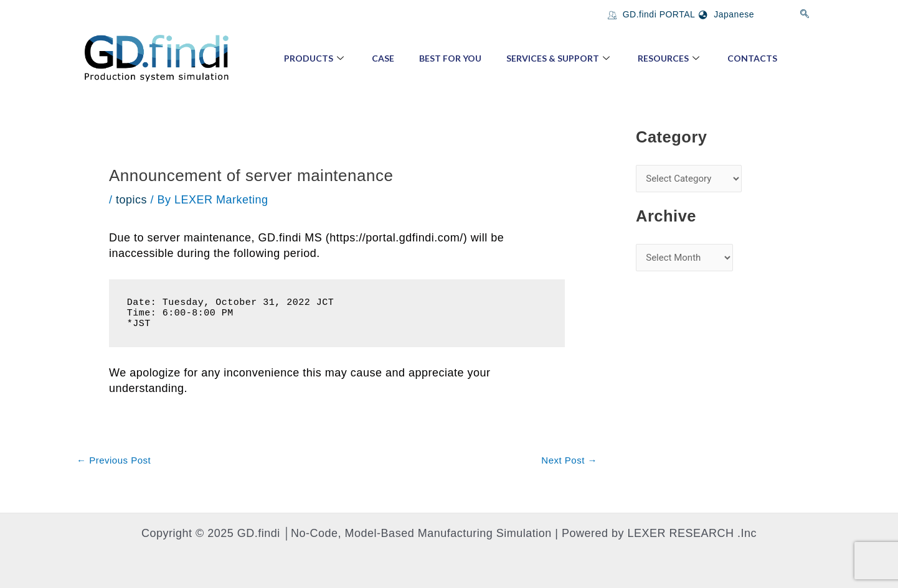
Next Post (569, 460)
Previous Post (114, 460)
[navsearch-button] (805, 14)
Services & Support (560, 58)
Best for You (450, 58)
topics (131, 200)
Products (315, 58)
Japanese (726, 14)
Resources (670, 58)
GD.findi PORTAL (652, 14)
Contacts (752, 58)
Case (383, 58)
